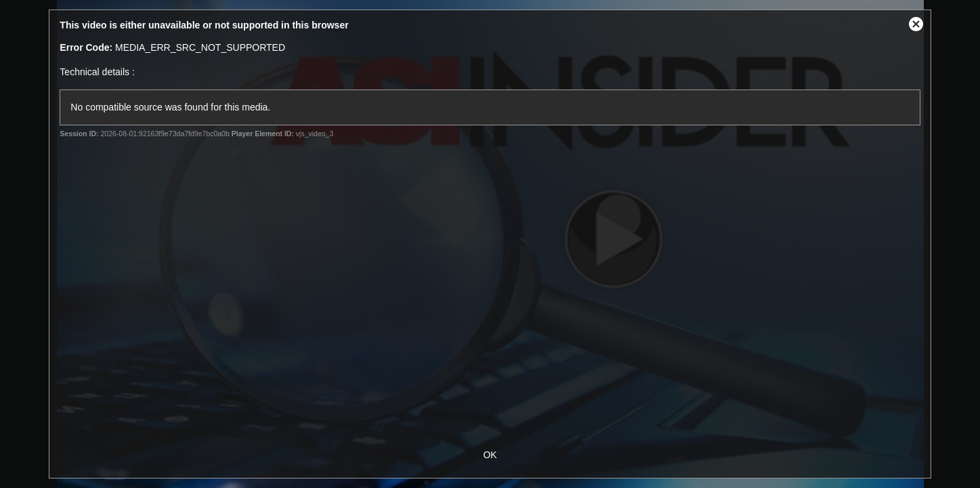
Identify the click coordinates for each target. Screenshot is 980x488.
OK (490, 455)
